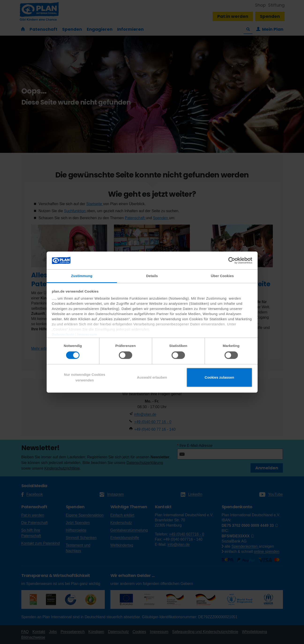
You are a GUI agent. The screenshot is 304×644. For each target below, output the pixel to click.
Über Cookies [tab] (222, 276)
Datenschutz (63, 334)
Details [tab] (152, 276)
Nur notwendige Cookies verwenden (85, 377)
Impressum (87, 334)
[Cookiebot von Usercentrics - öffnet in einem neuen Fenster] (232, 260)
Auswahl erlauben (152, 377)
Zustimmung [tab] (82, 276)
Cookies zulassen (219, 377)
